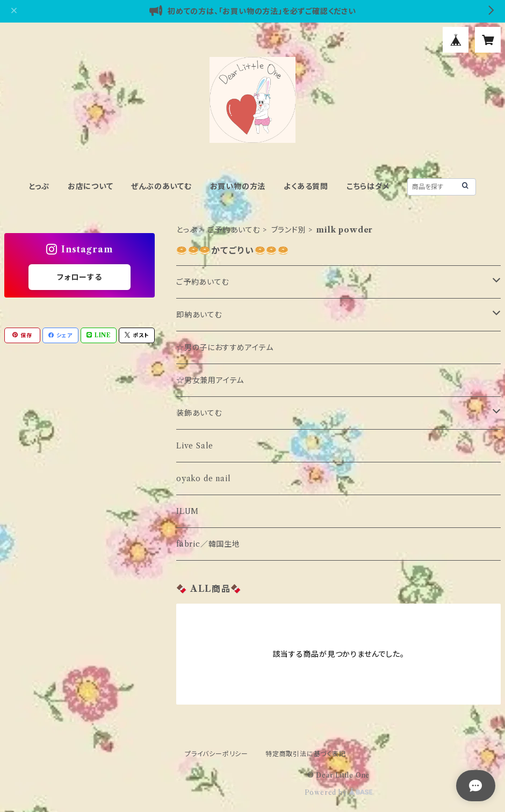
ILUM (187, 511)
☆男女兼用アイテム (210, 380)
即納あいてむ (199, 315)
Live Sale (195, 446)
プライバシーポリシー (217, 754)
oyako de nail (203, 479)
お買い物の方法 (238, 186)
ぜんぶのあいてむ (161, 186)
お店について (91, 186)
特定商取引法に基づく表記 (306, 754)
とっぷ (39, 186)
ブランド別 (289, 230)
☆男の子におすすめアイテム (225, 347)
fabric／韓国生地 (208, 544)
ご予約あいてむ (234, 230)
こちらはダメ (368, 186)
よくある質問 (306, 186)
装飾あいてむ (199, 413)
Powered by (339, 792)
